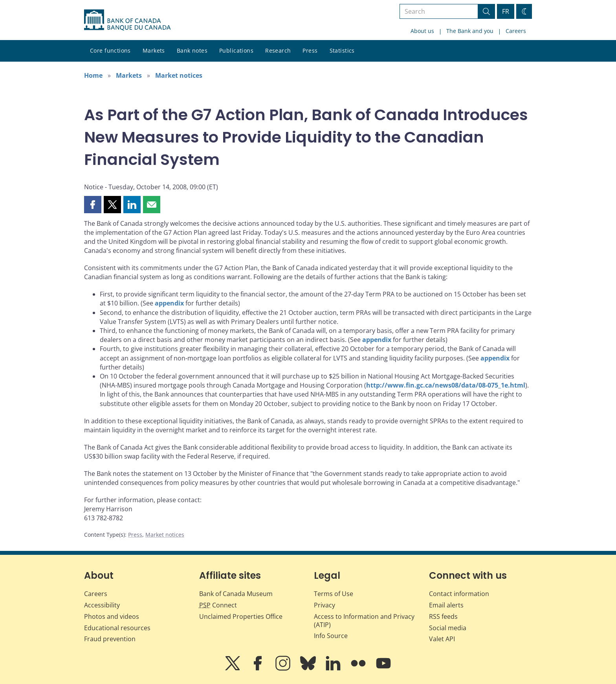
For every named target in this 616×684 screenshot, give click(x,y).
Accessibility (102, 605)
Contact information (459, 594)
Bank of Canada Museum (236, 594)
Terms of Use (334, 594)
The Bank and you (470, 31)
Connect (218, 605)
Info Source (331, 636)
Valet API (442, 639)
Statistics (342, 50)
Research (278, 50)
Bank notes (192, 50)
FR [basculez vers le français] (506, 11)
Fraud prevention (110, 639)
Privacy (324, 605)
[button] (93, 205)
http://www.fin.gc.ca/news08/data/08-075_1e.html (446, 385)
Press (310, 50)
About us (422, 31)
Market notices (179, 75)
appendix (169, 303)
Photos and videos (112, 616)
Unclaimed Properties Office (241, 616)
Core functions (110, 50)
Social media (448, 628)
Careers (516, 31)
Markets (154, 50)
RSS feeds (443, 616)
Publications (236, 50)
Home (93, 75)
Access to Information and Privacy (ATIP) (364, 621)
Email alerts (446, 605)
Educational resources (117, 628)
